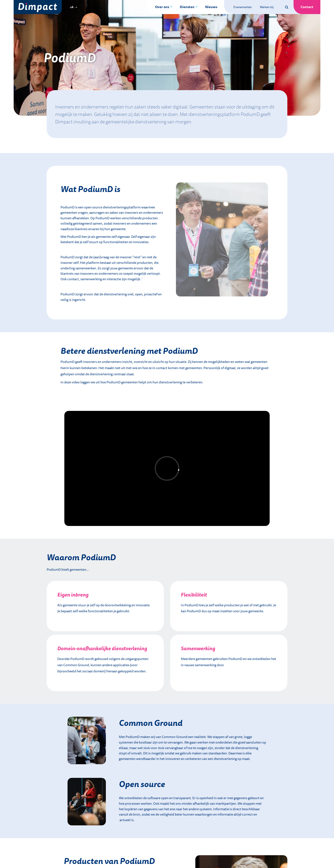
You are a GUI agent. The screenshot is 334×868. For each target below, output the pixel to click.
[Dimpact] (38, 7)
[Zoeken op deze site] (287, 7)
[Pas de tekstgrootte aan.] (73, 7)
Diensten (187, 7)
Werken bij (267, 7)
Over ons (162, 7)
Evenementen (243, 7)
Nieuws (211, 7)
